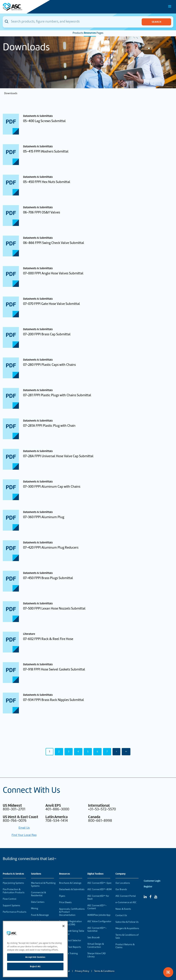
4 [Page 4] (78, 751)
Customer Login (152, 881)
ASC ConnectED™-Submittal (97, 930)
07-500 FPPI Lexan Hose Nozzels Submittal (54, 608)
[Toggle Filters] (168, 972)
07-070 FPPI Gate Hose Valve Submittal (51, 304)
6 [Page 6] (97, 751)
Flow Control (10, 899)
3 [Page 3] (69, 751)
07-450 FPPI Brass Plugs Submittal (48, 578)
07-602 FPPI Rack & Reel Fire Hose (48, 639)
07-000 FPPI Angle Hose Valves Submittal (53, 273)
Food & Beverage (40, 915)
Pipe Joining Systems (13, 883)
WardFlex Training (68, 953)
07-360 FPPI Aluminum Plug (44, 517)
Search (156, 22)
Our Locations (123, 883)
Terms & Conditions (104, 971)
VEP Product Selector (70, 940)
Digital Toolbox (95, 874)
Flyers (62, 896)
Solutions (36, 874)
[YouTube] (156, 897)
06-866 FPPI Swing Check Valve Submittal (54, 243)
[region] (35, 949)
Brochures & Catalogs (70, 883)
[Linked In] (145, 897)
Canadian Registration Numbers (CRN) (70, 923)
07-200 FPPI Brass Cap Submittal (47, 334)
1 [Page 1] (50, 751)
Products (78, 33)
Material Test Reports (70, 947)
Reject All (35, 966)
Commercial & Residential (38, 894)
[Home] (22, 7)
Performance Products (15, 912)
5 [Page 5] (88, 751)
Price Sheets (65, 902)
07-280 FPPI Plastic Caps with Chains (49, 365)
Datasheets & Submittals (72, 889)
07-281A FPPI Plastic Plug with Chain (49, 426)
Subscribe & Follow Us (127, 922)
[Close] (63, 926)
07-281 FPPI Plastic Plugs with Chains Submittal (57, 395)
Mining (35, 908)
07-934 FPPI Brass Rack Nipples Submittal (53, 700)
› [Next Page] (116, 751)
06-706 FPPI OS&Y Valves (42, 212)
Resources (90, 33)
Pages (100, 33)
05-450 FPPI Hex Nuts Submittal (47, 182)
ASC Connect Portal (126, 896)
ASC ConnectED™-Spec (100, 883)
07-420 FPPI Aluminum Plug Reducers (51, 547)
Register (148, 887)
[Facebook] (150, 897)
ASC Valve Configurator (99, 921)
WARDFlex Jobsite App (99, 915)
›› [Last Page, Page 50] (126, 751)
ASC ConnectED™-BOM (99, 889)
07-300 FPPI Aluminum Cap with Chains (52, 487)
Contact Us (121, 915)
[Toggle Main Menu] (170, 6)
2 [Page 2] (59, 751)
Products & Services (13, 874)
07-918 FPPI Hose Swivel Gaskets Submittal (54, 669)
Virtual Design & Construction (96, 945)
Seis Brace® (93, 938)
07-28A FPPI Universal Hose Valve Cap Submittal (58, 456)
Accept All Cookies (35, 957)
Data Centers (38, 902)
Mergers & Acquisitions (127, 928)
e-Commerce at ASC (126, 902)
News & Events (123, 909)
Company (121, 874)
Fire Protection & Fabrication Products (14, 891)
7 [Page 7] (107, 751)
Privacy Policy (82, 971)
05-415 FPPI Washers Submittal (46, 151)
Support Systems (11, 905)
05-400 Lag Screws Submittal (44, 121)
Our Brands (121, 889)
